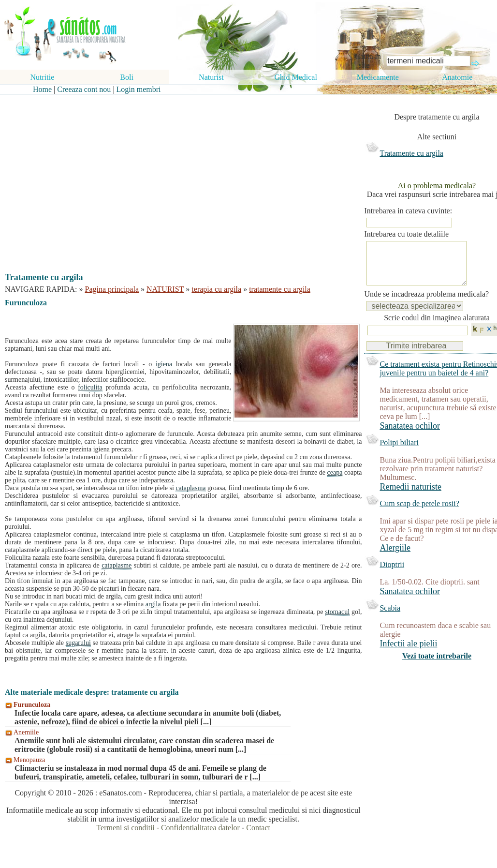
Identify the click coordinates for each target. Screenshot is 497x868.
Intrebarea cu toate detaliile (406, 234)
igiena (164, 364)
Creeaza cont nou (84, 89)
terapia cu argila (216, 289)
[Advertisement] (176, 175)
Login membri (139, 89)
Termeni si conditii (125, 828)
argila (153, 604)
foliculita (90, 387)
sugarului (78, 643)
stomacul (338, 612)
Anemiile (26, 732)
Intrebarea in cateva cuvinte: (408, 211)
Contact (258, 828)
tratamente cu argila (280, 289)
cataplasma (190, 488)
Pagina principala (112, 289)
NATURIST (165, 289)
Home (42, 89)
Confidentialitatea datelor (200, 828)
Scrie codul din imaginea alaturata (437, 327)
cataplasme (117, 565)
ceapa (335, 472)
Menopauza (29, 760)
